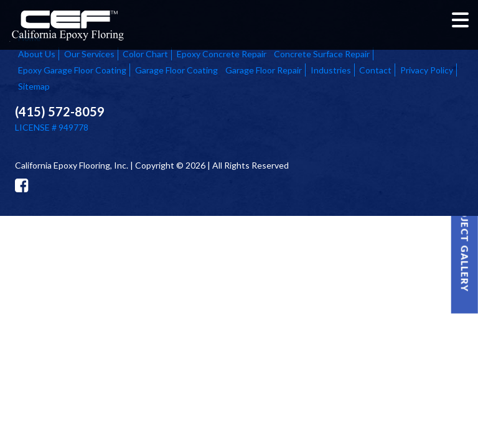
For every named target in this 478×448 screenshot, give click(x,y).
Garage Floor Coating (176, 70)
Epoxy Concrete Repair (222, 54)
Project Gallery (465, 244)
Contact (375, 70)
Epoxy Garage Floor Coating (72, 70)
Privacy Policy (427, 70)
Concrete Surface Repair (322, 54)
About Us (37, 54)
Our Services (89, 54)
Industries (331, 70)
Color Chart (145, 54)
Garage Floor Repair (264, 70)
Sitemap (34, 86)
